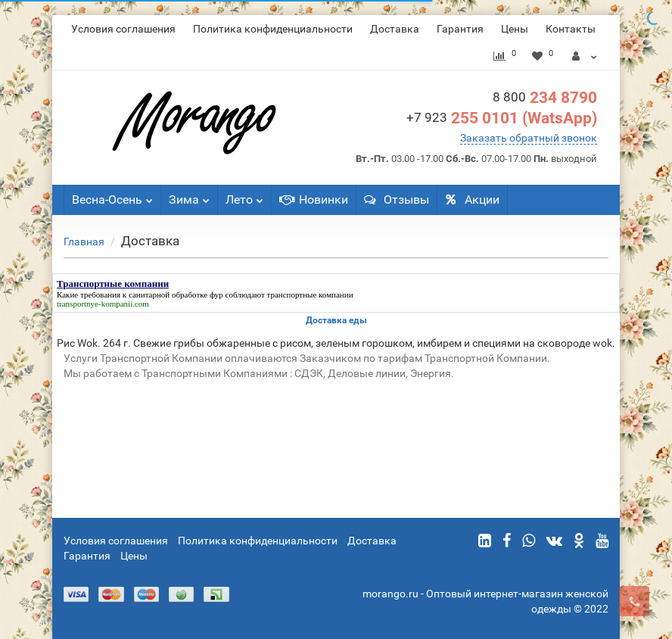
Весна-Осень (112, 196)
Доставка (395, 29)
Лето (244, 196)
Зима (189, 196)
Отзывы (397, 199)
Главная (84, 242)
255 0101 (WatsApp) (502, 118)
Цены (515, 29)
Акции (472, 199)
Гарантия (460, 29)
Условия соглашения (123, 29)
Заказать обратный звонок (529, 138)
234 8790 (545, 98)
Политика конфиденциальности (273, 29)
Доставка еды (336, 320)
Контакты (571, 29)
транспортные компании (310, 295)
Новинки (314, 199)
